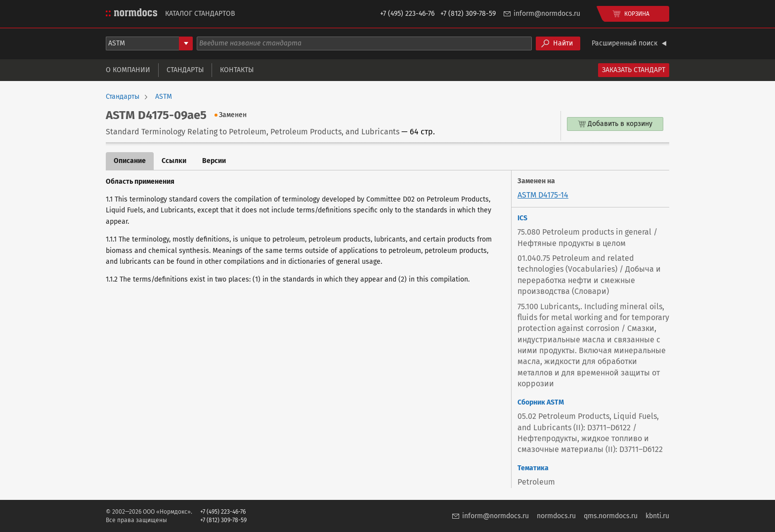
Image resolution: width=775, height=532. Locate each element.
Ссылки (174, 161)
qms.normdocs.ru (611, 516)
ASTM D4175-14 (543, 195)
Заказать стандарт (634, 70)
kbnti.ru (657, 516)
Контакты (237, 70)
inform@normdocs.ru (547, 14)
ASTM (164, 97)
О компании (128, 70)
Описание (130, 161)
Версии (214, 161)
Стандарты (185, 70)
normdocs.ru (556, 516)
